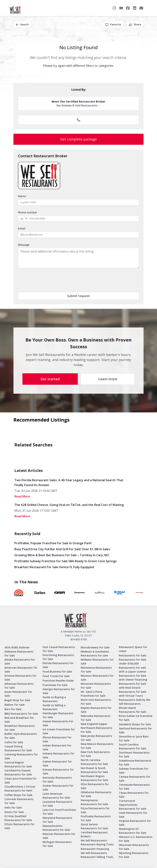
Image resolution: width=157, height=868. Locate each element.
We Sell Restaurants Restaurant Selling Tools (97, 855)
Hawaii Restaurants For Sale (58, 723)
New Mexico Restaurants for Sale (97, 746)
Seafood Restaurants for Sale (135, 730)
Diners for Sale (14, 812)
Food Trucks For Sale (56, 676)
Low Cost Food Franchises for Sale (59, 812)
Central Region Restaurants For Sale (18, 764)
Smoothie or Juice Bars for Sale (134, 738)
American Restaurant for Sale (21, 670)
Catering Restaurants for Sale (21, 756)
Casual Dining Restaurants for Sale (18, 748)
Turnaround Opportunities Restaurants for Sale (133, 805)
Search (22, 24)
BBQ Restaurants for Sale (21, 714)
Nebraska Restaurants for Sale (96, 718)
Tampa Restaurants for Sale (135, 779)
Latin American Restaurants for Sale (56, 796)
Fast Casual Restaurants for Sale (59, 649)
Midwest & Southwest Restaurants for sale (95, 653)
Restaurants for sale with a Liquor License (133, 670)
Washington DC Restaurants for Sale (133, 831)
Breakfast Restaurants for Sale (20, 728)
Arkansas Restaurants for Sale (19, 686)
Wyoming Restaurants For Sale (134, 855)
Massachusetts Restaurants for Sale (56, 828)
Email (22, 228)
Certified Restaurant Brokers (94, 834)
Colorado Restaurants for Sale (19, 801)
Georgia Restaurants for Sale (59, 691)
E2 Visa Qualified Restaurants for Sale (18, 818)
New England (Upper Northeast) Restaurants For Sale (96, 728)
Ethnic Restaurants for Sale (20, 826)
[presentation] (46, 280)
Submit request (78, 296)
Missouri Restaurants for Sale (97, 678)
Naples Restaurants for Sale (96, 710)
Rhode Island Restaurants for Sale (133, 710)
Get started (50, 379)
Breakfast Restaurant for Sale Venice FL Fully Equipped (54, 567)
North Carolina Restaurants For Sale (94, 762)
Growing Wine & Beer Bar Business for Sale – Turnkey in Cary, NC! (62, 555)
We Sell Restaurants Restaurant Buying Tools (97, 842)
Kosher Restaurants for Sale (58, 788)
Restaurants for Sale (133, 655)
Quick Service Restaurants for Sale (94, 826)
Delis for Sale (13, 807)
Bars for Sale (13, 709)
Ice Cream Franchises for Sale (59, 731)
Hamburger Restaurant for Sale (58, 715)
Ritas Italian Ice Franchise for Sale (136, 718)
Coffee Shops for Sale (18, 795)
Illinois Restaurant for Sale (57, 739)
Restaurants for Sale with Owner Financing (133, 678)
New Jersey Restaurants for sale (96, 738)
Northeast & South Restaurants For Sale (94, 770)
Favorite (113, 24)
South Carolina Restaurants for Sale (133, 746)
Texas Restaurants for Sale (134, 795)
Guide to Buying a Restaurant (54, 699)
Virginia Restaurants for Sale (135, 823)
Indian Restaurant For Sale (57, 747)
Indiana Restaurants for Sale (59, 755)
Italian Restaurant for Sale (57, 763)
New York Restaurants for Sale (95, 754)
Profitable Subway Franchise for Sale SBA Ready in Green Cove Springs (66, 561)
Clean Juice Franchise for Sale (21, 780)
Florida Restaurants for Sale (58, 665)
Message (24, 245)
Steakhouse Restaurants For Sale (135, 763)
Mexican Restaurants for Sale (59, 836)
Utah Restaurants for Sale (133, 815)
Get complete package (79, 139)
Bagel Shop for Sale (17, 700)
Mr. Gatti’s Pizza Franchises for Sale (93, 694)
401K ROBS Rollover (17, 647)
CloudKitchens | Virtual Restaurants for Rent (20, 789)
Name (22, 196)
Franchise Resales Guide (58, 681)
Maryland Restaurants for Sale (57, 820)
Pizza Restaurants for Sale (95, 810)
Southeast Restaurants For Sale (134, 754)
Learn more (108, 379)
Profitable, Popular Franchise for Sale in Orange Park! (53, 543)
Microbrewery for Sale (95, 647)
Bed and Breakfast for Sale (19, 720)
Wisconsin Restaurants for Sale (134, 847)
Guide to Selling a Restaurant (54, 707)
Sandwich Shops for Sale (135, 724)
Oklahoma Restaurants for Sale (96, 794)
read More (22, 496)
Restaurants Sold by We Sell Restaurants (134, 702)
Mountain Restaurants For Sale (96, 686)
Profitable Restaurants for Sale (96, 818)
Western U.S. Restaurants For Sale (136, 839)
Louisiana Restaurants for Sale (57, 804)
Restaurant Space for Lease (133, 649)
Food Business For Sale (57, 672)
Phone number (27, 212)
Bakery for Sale (14, 705)
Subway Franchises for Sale (134, 771)
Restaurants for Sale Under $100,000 (133, 662)
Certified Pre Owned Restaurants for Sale (18, 772)
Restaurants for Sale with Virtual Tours (133, 694)
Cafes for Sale (14, 742)
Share (135, 24)
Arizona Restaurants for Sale (20, 678)
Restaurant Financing (95, 849)
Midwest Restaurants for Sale (97, 662)
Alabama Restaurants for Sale (19, 653)
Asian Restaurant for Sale (18, 694)
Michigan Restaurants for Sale (57, 844)
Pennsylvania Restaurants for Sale (94, 802)
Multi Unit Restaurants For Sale (96, 702)
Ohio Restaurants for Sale (95, 786)
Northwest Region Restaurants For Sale (94, 778)
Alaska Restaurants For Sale (20, 662)
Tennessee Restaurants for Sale (134, 787)
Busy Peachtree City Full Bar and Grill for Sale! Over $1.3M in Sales (62, 549)
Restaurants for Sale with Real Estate (133, 686)
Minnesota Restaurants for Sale (96, 670)
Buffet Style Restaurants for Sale (21, 736)
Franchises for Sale (55, 685)
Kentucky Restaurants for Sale (57, 780)
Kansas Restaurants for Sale (58, 771)
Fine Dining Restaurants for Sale (58, 657)
